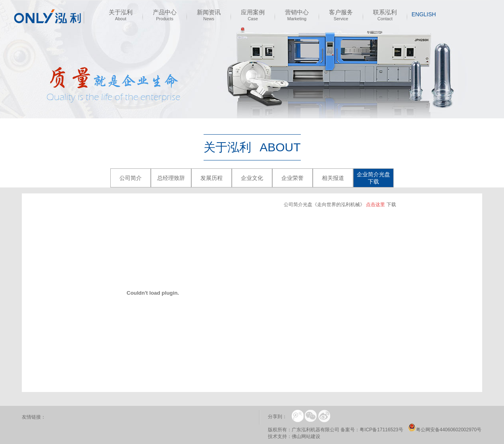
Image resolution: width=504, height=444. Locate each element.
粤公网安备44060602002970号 (449, 430)
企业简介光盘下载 (373, 178)
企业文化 (252, 178)
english (424, 14)
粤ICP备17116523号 (381, 430)
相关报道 (333, 178)
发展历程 (212, 178)
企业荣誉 (292, 178)
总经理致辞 (171, 178)
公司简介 (131, 178)
